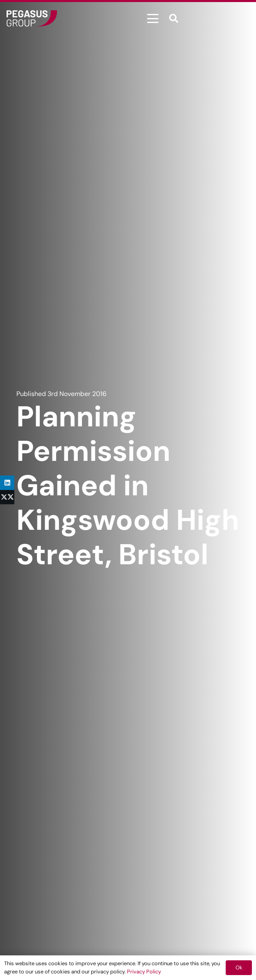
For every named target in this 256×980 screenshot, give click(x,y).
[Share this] (7, 497)
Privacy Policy (144, 972)
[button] (153, 18)
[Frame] (32, 18)
